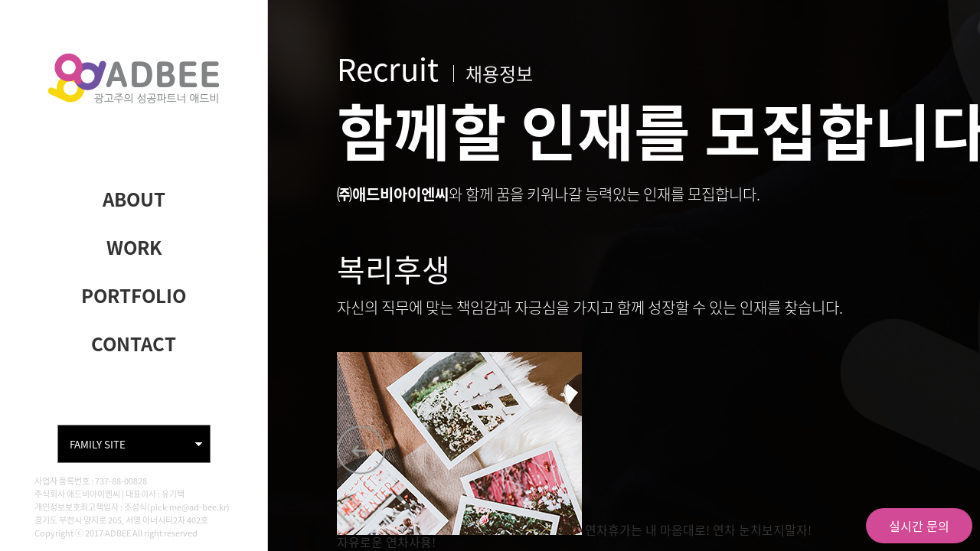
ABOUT (134, 199)
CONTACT (134, 344)
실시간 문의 (919, 526)
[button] (361, 450)
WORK (134, 247)
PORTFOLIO (134, 295)
